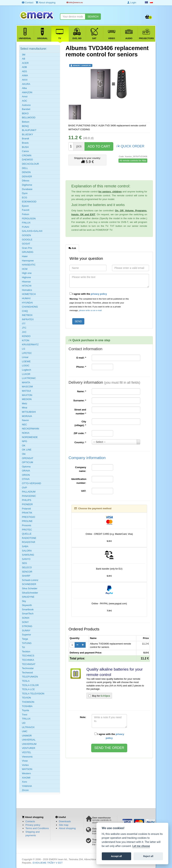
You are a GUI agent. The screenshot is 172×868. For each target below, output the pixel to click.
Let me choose (141, 846)
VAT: (84, 491)
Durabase (27, 189)
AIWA (25, 75)
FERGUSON (29, 219)
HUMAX (26, 298)
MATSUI (26, 391)
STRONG (27, 626)
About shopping (67, 828)
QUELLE (27, 534)
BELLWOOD (29, 118)
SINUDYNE (28, 597)
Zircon (25, 790)
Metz (25, 403)
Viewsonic (27, 757)
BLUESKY (27, 134)
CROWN (27, 155)
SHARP (26, 576)
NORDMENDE (30, 437)
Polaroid (26, 509)
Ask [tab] (72, 248)
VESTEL (27, 752)
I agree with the (88, 294)
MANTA (26, 382)
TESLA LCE (28, 689)
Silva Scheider (30, 588)
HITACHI (27, 286)
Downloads (65, 821)
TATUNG (27, 643)
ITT (24, 324)
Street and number (80, 412)
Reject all (148, 856)
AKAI (25, 80)
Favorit (26, 210)
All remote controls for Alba (133, 161)
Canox (25, 151)
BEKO (25, 113)
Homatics (27, 290)
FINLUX (26, 223)
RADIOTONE (29, 538)
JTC (24, 328)
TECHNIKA (28, 660)
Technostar (28, 668)
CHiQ (25, 311)
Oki (24, 454)
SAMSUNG (28, 555)
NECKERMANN (30, 429)
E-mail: (81, 358)
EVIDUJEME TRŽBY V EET (48, 863)
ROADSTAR (29, 542)
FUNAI (26, 227)
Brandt (25, 139)
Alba (24, 88)
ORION (26, 475)
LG (23, 349)
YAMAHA (27, 786)
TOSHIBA (27, 706)
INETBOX (27, 315)
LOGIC (26, 366)
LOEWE (26, 361)
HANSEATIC (29, 265)
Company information (87, 458)
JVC (24, 332)
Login (132, 3)
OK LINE (27, 450)
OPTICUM (27, 462)
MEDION (27, 399)
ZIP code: (80, 433)
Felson (26, 214)
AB (23, 59)
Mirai (25, 408)
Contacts (30, 821)
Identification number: (79, 481)
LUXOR (26, 374)
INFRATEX (28, 319)
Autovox (26, 105)
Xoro (24, 782)
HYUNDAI (27, 303)
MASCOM (27, 387)
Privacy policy (33, 825)
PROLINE (27, 521)
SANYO (26, 559)
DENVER (27, 176)
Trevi (25, 715)
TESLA (26, 681)
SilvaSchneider (30, 593)
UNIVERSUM (29, 744)
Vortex (25, 765)
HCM (25, 269)
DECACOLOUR (30, 164)
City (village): (80, 423)
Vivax (25, 761)
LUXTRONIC (29, 378)
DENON (26, 172)
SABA (25, 546)
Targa (25, 639)
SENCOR (27, 572)
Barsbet (26, 109)
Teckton (26, 652)
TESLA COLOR (30, 685)
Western (26, 773)
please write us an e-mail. (91, 310)
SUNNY (26, 630)
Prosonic (27, 525)
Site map (64, 825)
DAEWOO (27, 160)
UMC (25, 731)
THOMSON (28, 702)
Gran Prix (27, 248)
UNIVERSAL (29, 740)
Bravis (25, 143)
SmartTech (28, 614)
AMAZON (27, 92)
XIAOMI (26, 778)
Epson (25, 206)
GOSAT (26, 244)
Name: (82, 391)
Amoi (25, 96)
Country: (80, 442)
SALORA (27, 551)
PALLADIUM (29, 492)
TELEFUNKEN (30, 677)
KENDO (26, 336)
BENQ (25, 126)
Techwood (27, 673)
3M (24, 55)
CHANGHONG (30, 307)
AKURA (26, 84)
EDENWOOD (29, 202)
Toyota (25, 710)
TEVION (26, 698)
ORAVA (26, 471)
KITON (26, 340)
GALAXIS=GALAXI (32, 231)
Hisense (26, 282)
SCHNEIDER (29, 584)
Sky (24, 601)
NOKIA (26, 433)
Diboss (26, 181)
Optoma (26, 467)
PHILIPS (27, 500)
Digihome (27, 185)
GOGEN (26, 235)
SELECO (27, 567)
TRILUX (26, 719)
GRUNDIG (28, 252)
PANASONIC (29, 496)
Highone (26, 277)
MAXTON (27, 395)
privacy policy (99, 294)
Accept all (116, 856)
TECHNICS (28, 656)
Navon (25, 420)
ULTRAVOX (28, 727)
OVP (24, 488)
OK (24, 446)
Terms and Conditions (37, 828)
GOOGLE (27, 240)
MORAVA (27, 416)
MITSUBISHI (29, 412)
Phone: (81, 367)
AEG (24, 71)
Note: (83, 717)
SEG (24, 563)
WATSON (27, 769)
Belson (26, 122)
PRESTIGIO (29, 517)
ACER (25, 63)
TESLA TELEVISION (33, 694)
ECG (25, 198)
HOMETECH (29, 294)
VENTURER (29, 748)
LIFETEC (27, 353)
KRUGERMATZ (30, 345)
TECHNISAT (29, 664)
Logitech (26, 370)
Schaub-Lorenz (30, 580)
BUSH (25, 147)
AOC (25, 101)
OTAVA (26, 479)
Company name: (81, 469)
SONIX (26, 618)
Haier (25, 256)
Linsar (25, 357)
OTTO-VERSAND (31, 483)
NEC (24, 425)
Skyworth (27, 605)
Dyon (25, 193)
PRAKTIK (27, 513)
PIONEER (27, 504)
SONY (25, 622)
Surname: (80, 401)
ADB (24, 67)
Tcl (23, 647)
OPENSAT (28, 458)
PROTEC (27, 530)
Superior (26, 635)
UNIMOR (27, 736)
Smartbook (28, 609)
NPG (25, 441)
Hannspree (28, 261)
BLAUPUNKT (29, 130)
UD (24, 723)
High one (27, 273)
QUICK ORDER (130, 146)
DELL (25, 168)
